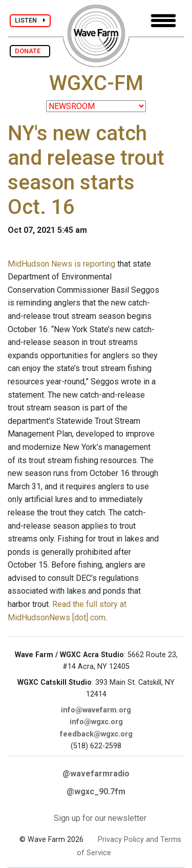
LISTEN (30, 20)
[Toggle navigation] (163, 21)
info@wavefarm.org (96, 710)
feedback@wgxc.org (96, 734)
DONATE (30, 51)
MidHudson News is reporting (61, 264)
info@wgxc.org (96, 722)
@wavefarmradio (96, 774)
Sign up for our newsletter (100, 818)
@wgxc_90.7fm (96, 791)
